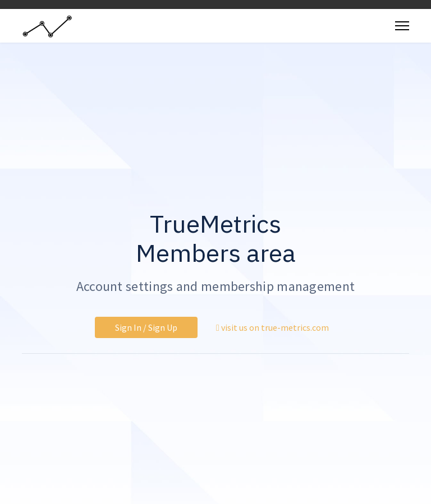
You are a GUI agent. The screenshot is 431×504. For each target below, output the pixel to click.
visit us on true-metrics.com (272, 327)
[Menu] (402, 26)
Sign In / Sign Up (146, 327)
